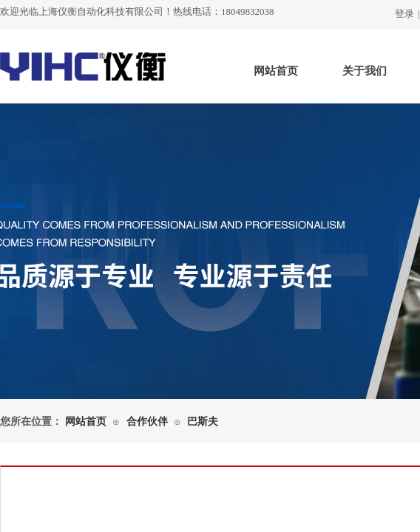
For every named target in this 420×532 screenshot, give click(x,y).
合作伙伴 (147, 422)
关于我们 (365, 71)
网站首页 (276, 71)
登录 (404, 14)
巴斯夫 (203, 422)
